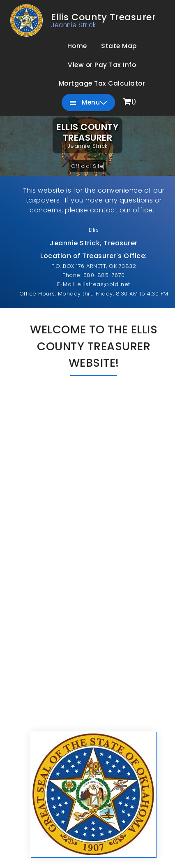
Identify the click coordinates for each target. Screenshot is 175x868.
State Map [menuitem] (119, 46)
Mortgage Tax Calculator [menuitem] (102, 83)
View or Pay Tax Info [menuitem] (102, 65)
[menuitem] (130, 102)
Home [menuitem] (77, 46)
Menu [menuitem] (89, 103)
